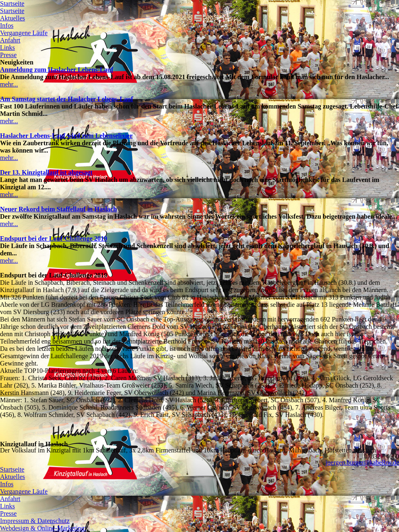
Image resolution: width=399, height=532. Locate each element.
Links (7, 48)
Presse (8, 55)
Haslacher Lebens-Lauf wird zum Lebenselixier (66, 136)
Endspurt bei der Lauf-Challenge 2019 (54, 238)
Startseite (12, 3)
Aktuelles (12, 18)
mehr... (9, 84)
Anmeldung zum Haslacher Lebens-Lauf (57, 70)
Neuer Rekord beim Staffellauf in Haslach (58, 209)
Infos (7, 25)
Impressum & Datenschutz (35, 521)
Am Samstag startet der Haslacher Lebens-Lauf (66, 99)
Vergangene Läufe (24, 33)
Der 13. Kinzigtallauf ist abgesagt (46, 172)
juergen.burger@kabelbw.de (362, 462)
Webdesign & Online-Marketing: (43, 528)
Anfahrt (10, 40)
